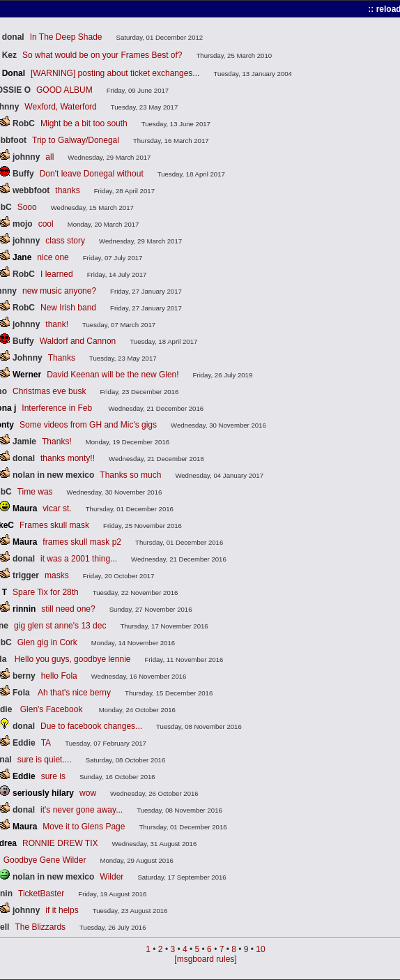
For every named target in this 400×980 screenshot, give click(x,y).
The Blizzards (40, 927)
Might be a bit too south (84, 123)
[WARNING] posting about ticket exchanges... (115, 73)
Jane (22, 257)
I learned (57, 274)
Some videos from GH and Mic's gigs (88, 425)
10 (260, 949)
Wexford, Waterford (60, 107)
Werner (27, 375)
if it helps (62, 910)
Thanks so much (130, 475)
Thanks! (57, 442)
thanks (67, 190)
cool (46, 224)
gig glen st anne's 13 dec (60, 626)
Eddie (24, 776)
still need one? (68, 609)
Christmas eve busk (49, 391)
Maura (25, 508)
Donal (14, 73)
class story (65, 241)
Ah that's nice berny (74, 693)
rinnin (24, 609)
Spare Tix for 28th (46, 592)
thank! (57, 324)
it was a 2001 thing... (79, 559)
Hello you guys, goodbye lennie (73, 659)
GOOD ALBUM (64, 90)
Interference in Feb (58, 408)
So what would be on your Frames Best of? (102, 55)
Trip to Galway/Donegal (76, 140)
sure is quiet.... (45, 760)
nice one (53, 257)
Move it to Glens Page (84, 827)
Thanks (62, 358)
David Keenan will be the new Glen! (113, 375)
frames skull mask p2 (82, 542)
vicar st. (57, 508)
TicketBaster (41, 894)
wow (88, 793)
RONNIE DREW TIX (60, 843)
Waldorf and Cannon (78, 341)
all (49, 157)
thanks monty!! (68, 458)
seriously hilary (43, 793)
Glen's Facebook (53, 709)
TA (46, 743)
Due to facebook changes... (91, 726)
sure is (53, 776)
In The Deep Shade (66, 37)
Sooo (27, 207)
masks (57, 575)
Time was (35, 492)
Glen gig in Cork (47, 642)
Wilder (111, 877)
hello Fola (59, 676)
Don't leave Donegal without (92, 174)
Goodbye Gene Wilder (45, 860)
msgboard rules (206, 959)
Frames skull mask (54, 525)
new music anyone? (59, 291)
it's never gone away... (82, 810)
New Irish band (68, 308)
